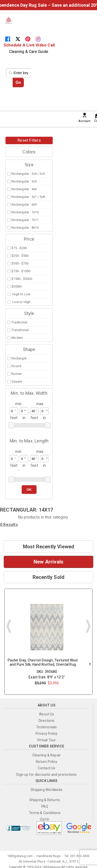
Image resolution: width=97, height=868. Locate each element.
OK (29, 490)
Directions (47, 721)
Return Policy (47, 762)
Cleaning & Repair (47, 755)
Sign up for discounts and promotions (46, 775)
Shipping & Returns (45, 800)
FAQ (45, 806)
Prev (9, 626)
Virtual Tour (46, 740)
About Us (47, 714)
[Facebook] (10, 39)
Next (88, 626)
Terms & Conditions (45, 813)
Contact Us (47, 768)
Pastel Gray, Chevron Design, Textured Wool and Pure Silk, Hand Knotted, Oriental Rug (43, 662)
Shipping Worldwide (47, 790)
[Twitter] (20, 39)
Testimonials (46, 727)
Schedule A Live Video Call (29, 45)
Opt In (45, 819)
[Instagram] (40, 39)
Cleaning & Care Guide (29, 52)
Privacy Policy (47, 734)
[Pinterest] (30, 39)
